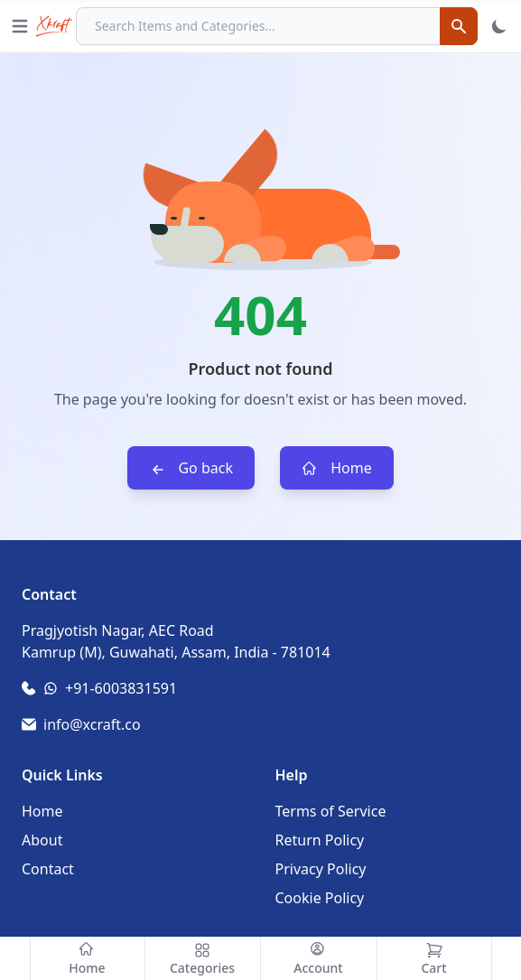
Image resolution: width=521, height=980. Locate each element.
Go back (191, 468)
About (42, 840)
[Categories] (203, 959)
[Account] (319, 959)
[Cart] (434, 959)
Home (337, 468)
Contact (48, 869)
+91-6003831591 (121, 688)
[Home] (88, 959)
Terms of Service (331, 811)
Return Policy (320, 840)
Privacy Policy (321, 869)
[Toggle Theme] (499, 26)
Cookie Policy (320, 898)
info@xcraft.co (92, 724)
